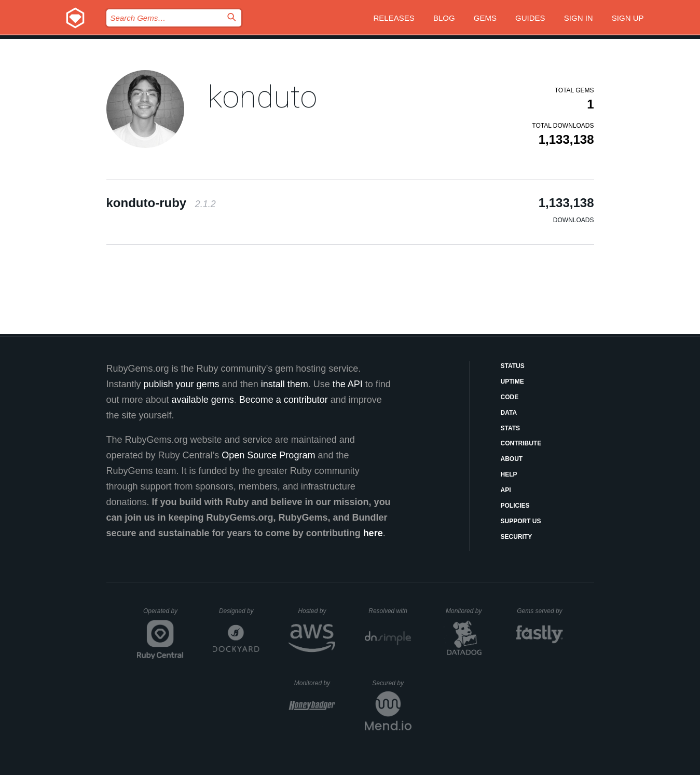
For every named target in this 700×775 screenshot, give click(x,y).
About (512, 459)
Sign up (628, 18)
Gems (485, 18)
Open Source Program (268, 455)
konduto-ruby (161, 203)
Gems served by (540, 611)
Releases (394, 18)
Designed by (239, 611)
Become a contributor (284, 400)
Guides (530, 18)
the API (348, 384)
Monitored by (466, 611)
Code (510, 397)
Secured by (392, 683)
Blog (444, 18)
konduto (262, 97)
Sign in (579, 18)
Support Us (521, 521)
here (373, 533)
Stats (511, 428)
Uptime (512, 382)
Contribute (521, 443)
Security (517, 537)
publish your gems (182, 384)
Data (509, 413)
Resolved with (390, 611)
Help (509, 474)
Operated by (163, 615)
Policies (515, 506)
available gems (203, 400)
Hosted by (317, 611)
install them (285, 384)
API (506, 490)
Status (513, 366)
